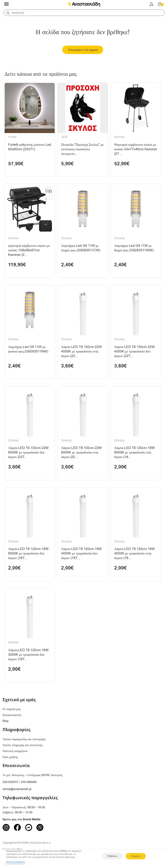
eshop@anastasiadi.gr (17, 792)
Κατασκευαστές (12, 718)
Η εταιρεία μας (12, 712)
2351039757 (10, 785)
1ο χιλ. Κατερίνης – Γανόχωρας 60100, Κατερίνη (32, 778)
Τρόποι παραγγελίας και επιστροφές (24, 742)
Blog (5, 724)
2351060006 (29, 785)
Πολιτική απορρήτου (15, 754)
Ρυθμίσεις (112, 856)
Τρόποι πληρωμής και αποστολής (23, 748)
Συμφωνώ (136, 856)
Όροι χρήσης (10, 760)
